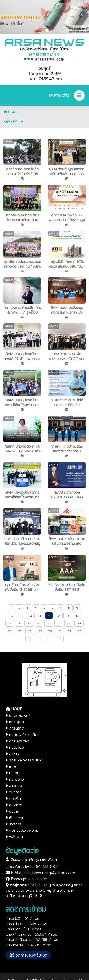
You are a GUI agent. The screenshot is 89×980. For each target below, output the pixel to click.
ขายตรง (14, 786)
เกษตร (13, 766)
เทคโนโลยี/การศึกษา (24, 735)
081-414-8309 (47, 867)
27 (20, 631)
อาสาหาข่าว (38, 879)
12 (30, 616)
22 (49, 623)
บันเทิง (12, 811)
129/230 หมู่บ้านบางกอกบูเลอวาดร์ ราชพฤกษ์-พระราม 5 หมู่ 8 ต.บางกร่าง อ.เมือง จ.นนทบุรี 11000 (44, 890)
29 (40, 631)
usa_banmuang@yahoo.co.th (50, 873)
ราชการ (13, 824)
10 (12, 616)
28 (30, 631)
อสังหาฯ (14, 805)
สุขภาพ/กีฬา (17, 741)
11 (21, 616)
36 (50, 639)
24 (69, 623)
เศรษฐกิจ (15, 722)
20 (29, 623)
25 (79, 623)
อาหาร (12, 754)
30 (50, 631)
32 (69, 631)
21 (39, 623)
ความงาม (15, 779)
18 (10, 623)
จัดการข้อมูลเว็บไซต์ (28, 955)
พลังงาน (14, 837)
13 (40, 616)
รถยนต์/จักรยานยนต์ (24, 760)
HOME (11, 112)
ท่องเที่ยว (15, 747)
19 (19, 623)
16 (68, 616)
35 (40, 639)
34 (30, 639)
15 (58, 616)
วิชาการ (14, 792)
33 (79, 631)
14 (49, 616)
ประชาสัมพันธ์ (18, 715)
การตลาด (15, 728)
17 (77, 616)
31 (60, 631)
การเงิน (13, 798)
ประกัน (13, 773)
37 (59, 639)
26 (10, 631)
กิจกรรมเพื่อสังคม (22, 830)
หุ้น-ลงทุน (15, 818)
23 (59, 623)
